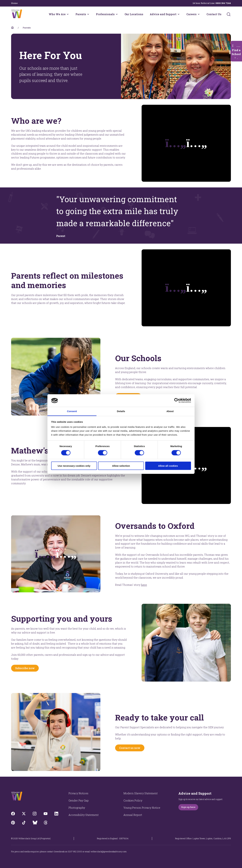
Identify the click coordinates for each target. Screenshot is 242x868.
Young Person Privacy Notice (142, 808)
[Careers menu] (199, 14)
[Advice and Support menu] (179, 14)
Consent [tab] (72, 411)
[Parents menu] (88, 14)
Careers (191, 14)
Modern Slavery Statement (141, 793)
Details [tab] (121, 411)
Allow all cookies (168, 466)
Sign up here (188, 807)
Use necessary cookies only (74, 466)
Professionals (105, 14)
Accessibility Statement (84, 815)
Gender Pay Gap (79, 800)
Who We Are (57, 14)
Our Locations (134, 14)
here (144, 585)
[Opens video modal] (56, 554)
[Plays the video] (186, 143)
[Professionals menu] (117, 14)
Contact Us (214, 14)
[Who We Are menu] (68, 14)
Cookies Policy (133, 800)
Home (14, 3)
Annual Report (133, 815)
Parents (81, 14)
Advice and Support (163, 14)
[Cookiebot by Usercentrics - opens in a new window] (177, 401)
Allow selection (121, 466)
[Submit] (229, 14)
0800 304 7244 (223, 3)
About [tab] (170, 411)
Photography (77, 808)
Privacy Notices (78, 793)
